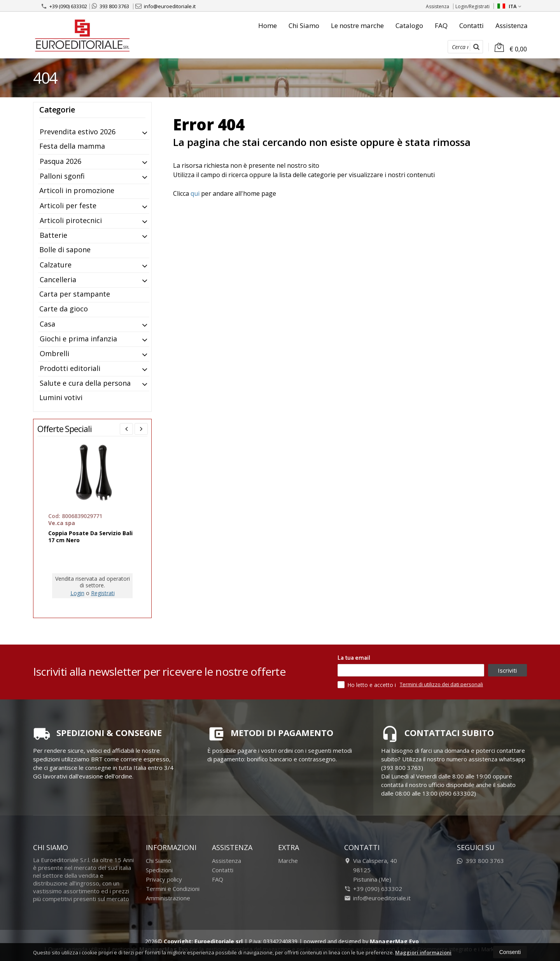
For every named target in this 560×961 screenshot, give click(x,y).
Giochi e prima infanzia (78, 339)
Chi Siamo (304, 25)
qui (195, 193)
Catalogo (409, 25)
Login (77, 593)
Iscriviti (507, 670)
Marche (288, 861)
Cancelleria (58, 279)
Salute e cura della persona (85, 383)
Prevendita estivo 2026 (78, 132)
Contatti (472, 25)
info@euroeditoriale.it (165, 6)
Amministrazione (168, 898)
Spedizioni (159, 870)
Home (268, 25)
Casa (47, 324)
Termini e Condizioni (173, 889)
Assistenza (437, 6)
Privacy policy (164, 879)
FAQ (441, 25)
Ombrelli (54, 353)
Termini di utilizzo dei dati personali (441, 684)
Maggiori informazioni (423, 952)
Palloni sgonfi (62, 176)
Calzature (56, 265)
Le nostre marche (357, 25)
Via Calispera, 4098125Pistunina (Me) (371, 870)
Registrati (103, 593)
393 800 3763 (110, 6)
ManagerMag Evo (394, 941)
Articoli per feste (68, 206)
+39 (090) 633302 (64, 6)
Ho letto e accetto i (367, 685)
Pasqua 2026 (60, 161)
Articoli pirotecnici (71, 220)
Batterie (53, 235)
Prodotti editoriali (70, 368)
